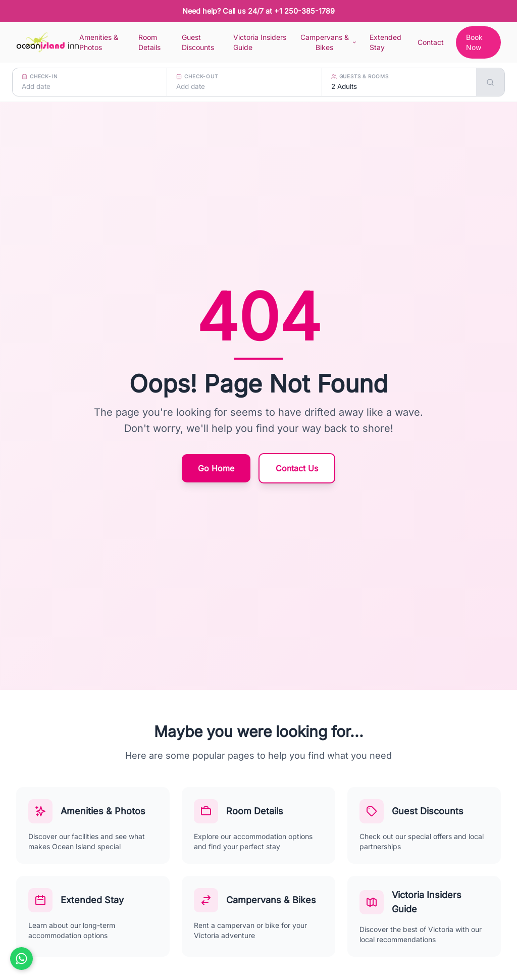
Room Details (149, 42)
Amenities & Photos (99, 42)
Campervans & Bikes (329, 42)
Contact (431, 42)
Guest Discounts (198, 42)
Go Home (216, 468)
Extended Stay (385, 42)
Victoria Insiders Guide (260, 42)
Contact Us (297, 468)
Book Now (474, 42)
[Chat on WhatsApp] (21, 959)
